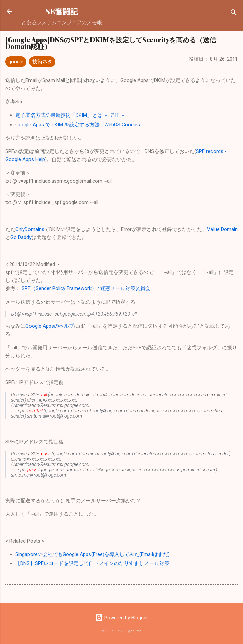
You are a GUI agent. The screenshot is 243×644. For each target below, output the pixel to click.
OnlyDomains (30, 229)
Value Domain (222, 229)
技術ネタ (42, 62)
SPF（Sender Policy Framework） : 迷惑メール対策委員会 (86, 288)
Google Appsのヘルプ (50, 326)
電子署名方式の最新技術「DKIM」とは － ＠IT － (71, 115)
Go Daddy (21, 237)
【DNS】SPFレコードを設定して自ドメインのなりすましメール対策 (92, 563)
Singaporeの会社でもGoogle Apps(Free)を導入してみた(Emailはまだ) (93, 554)
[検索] (234, 14)
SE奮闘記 (62, 11)
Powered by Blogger (122, 618)
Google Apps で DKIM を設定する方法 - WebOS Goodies (78, 125)
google (16, 62)
